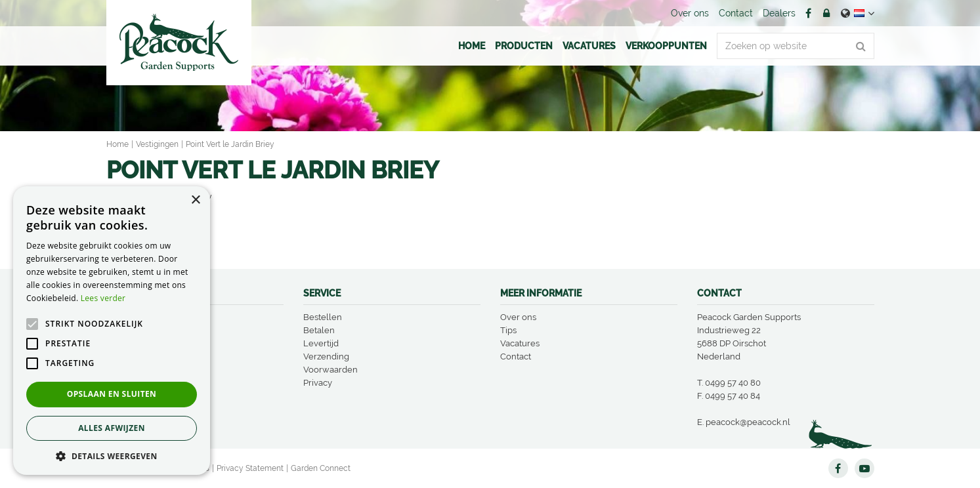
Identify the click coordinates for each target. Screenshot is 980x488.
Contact (516, 356)
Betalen (319, 330)
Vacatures (520, 343)
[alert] (112, 331)
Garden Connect (321, 468)
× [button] (195, 200)
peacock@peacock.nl (748, 422)
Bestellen (323, 317)
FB (809, 13)
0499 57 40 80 (733, 383)
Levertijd (321, 343)
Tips (508, 330)
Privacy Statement (250, 468)
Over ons (518, 317)
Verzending (326, 356)
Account (826, 13)
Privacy (318, 383)
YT (864, 468)
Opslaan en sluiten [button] (112, 394)
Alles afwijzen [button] (112, 428)
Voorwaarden (330, 370)
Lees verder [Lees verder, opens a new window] (103, 298)
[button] (112, 456)
